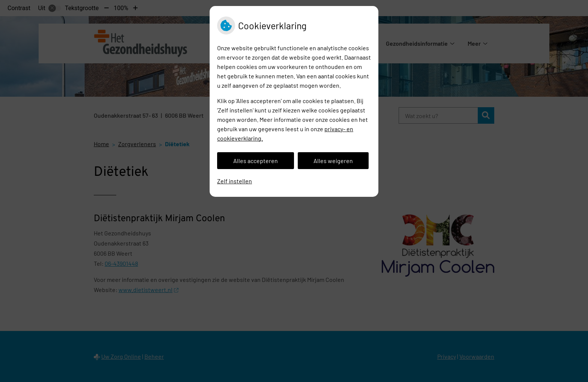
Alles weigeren (333, 161)
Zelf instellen (235, 181)
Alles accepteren (256, 161)
